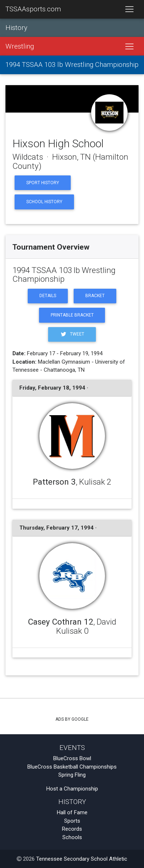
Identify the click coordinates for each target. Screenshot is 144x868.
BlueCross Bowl (72, 758)
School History (44, 202)
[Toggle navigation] (129, 10)
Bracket (95, 296)
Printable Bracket (72, 315)
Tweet (72, 334)
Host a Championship (72, 789)
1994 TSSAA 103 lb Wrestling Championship (72, 65)
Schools (72, 837)
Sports (72, 821)
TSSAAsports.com (33, 9)
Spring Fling (72, 775)
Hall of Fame (72, 812)
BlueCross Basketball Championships (72, 767)
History (16, 28)
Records (72, 829)
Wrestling (20, 46)
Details (48, 296)
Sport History (43, 183)
